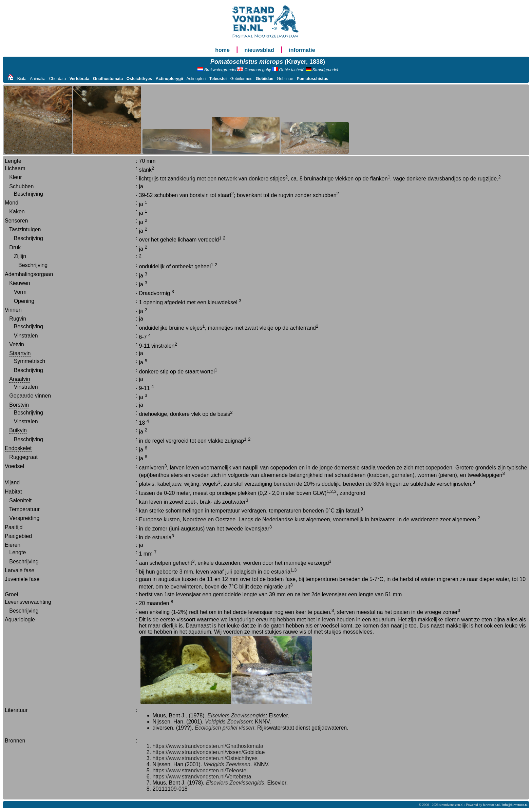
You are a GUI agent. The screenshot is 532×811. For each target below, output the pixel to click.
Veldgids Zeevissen (228, 722)
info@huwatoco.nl (515, 805)
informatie (302, 50)
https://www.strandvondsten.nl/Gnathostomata (208, 746)
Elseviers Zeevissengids (236, 716)
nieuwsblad (259, 50)
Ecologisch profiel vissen (224, 728)
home (222, 50)
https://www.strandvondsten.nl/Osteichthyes (205, 758)
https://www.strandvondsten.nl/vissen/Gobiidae (209, 752)
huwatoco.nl (491, 805)
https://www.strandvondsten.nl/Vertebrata (202, 777)
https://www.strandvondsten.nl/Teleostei (200, 770)
